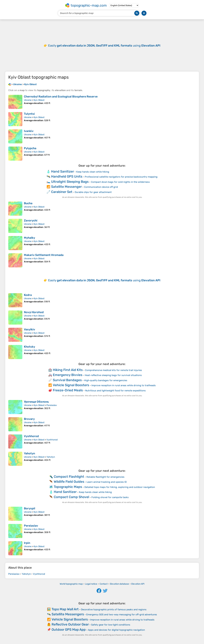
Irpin (27, 543)
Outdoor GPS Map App (69, 630)
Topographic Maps (68, 487)
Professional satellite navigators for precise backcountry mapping (121, 177)
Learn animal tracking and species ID (107, 482)
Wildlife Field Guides (69, 482)
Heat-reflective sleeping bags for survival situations (113, 375)
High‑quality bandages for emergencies (106, 380)
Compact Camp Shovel (71, 497)
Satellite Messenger (66, 187)
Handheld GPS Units (67, 176)
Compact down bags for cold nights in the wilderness (120, 182)
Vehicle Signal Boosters (71, 385)
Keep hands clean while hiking (93, 172)
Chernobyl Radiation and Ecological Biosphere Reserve (61, 97)
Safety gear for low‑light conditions (111, 625)
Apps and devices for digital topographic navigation (116, 630)
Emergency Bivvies (68, 375)
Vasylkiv (29, 329)
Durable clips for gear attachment (93, 192)
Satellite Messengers (68, 614)
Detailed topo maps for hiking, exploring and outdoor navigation (120, 487)
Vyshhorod (31, 436)
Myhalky (29, 238)
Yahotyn (29, 453)
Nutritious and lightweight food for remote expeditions (115, 391)
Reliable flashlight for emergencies (105, 477)
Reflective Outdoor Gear (70, 624)
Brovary (29, 419)
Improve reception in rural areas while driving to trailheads (124, 385)
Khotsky (29, 347)
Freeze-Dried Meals (68, 390)
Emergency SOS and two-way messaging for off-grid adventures (122, 615)
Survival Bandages (67, 380)
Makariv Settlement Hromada (44, 255)
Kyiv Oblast (39, 100)
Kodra (28, 295)
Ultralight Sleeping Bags (70, 182)
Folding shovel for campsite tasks (110, 497)
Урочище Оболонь (36, 402)
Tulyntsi (29, 114)
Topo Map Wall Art (65, 609)
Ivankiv (29, 131)
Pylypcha (30, 148)
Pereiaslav (52, 405)
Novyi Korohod (34, 312)
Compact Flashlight (69, 477)
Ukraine (28, 100)
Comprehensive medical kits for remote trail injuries (113, 370)
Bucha (28, 203)
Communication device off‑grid (101, 187)
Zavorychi (31, 221)
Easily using (104, 46)
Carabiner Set (62, 192)
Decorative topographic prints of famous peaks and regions (114, 610)
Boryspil (30, 508)
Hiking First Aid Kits (68, 370)
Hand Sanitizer (63, 171)
